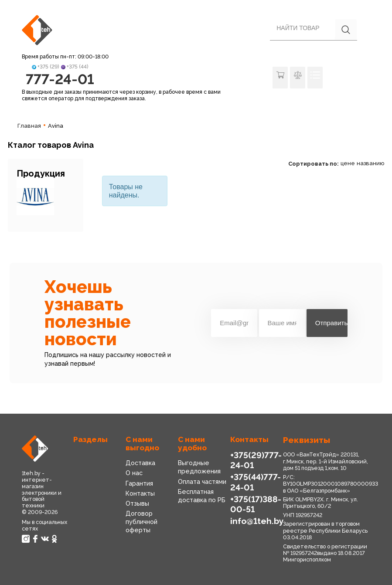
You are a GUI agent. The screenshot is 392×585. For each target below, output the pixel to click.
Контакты (140, 493)
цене (348, 163)
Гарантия (139, 483)
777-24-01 (60, 79)
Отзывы (137, 503)
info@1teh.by (257, 521)
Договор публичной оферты (141, 522)
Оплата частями (202, 482)
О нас (134, 473)
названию (370, 163)
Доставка (140, 463)
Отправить (331, 323)
